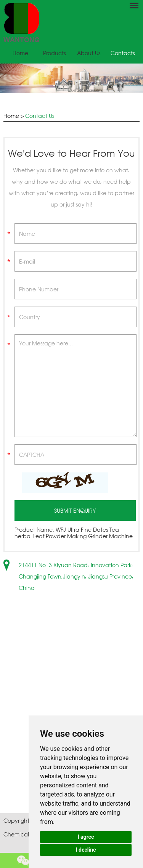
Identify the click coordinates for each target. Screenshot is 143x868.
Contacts (123, 53)
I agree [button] (86, 837)
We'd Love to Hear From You (71, 153)
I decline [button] (86, 850)
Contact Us (40, 116)
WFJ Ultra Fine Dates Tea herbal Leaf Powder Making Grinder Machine (74, 533)
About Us (89, 53)
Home (20, 53)
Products (54, 53)
